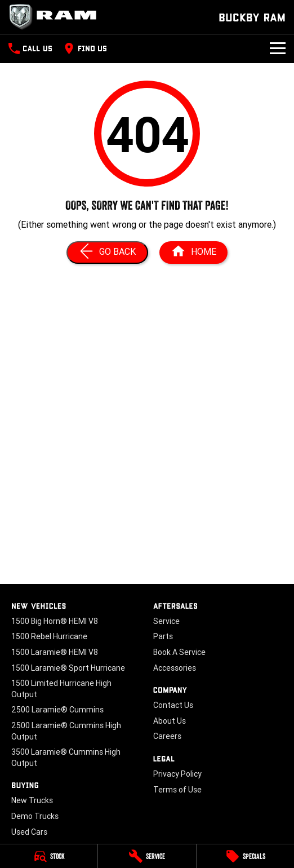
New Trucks (32, 800)
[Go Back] (107, 253)
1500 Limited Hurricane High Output (61, 689)
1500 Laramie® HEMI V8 (55, 652)
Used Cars (29, 832)
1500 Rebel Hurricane (49, 636)
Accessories (175, 668)
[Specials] (245, 856)
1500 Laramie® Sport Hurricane (68, 668)
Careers (167, 736)
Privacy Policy (177, 774)
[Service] (147, 856)
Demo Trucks (35, 816)
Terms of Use (177, 790)
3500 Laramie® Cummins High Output (66, 758)
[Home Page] (56, 17)
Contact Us (173, 705)
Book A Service (179, 652)
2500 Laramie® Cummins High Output (66, 731)
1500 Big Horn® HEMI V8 (55, 621)
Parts (163, 636)
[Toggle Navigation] (278, 48)
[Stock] (49, 856)
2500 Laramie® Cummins (57, 710)
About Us (170, 721)
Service (166, 621)
